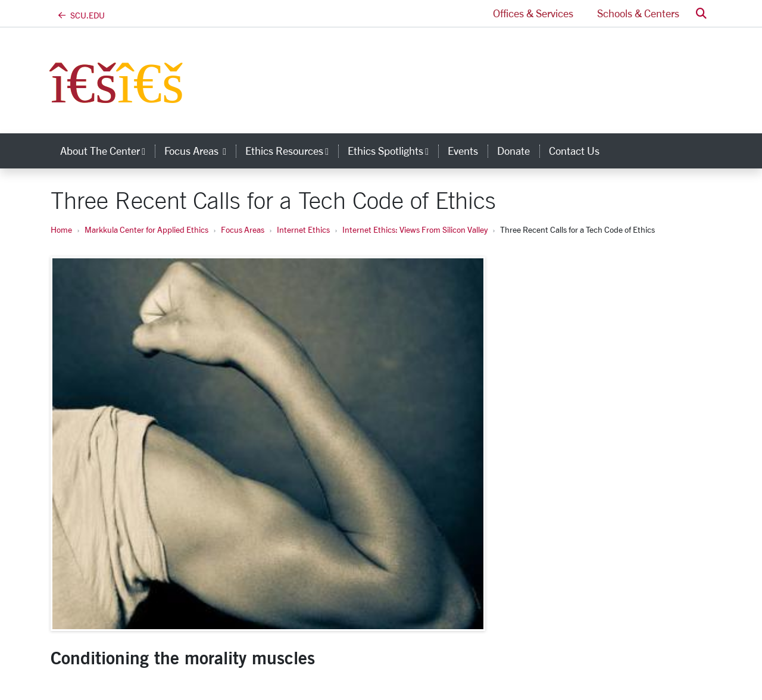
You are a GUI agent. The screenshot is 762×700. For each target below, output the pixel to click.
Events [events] (463, 151)
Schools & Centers (638, 13)
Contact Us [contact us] (574, 151)
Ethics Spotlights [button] (393, 151)
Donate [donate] (513, 151)
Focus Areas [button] (200, 151)
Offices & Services (533, 13)
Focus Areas (243, 229)
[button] (701, 13)
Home (61, 229)
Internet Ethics (303, 229)
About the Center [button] (107, 151)
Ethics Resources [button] (292, 151)
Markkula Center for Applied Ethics (146, 229)
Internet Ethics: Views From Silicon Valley (415, 229)
